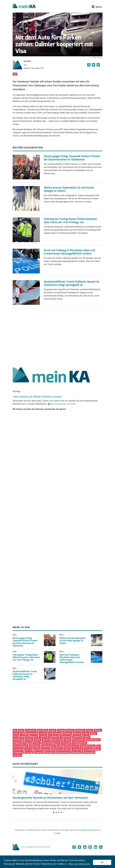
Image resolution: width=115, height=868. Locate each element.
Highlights (61, 746)
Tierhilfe (43, 737)
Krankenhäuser (93, 740)
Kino (15, 737)
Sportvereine (73, 746)
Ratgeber (17, 743)
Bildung (77, 733)
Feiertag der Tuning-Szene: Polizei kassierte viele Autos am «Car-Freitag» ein (70, 221)
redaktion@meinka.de (90, 830)
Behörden (82, 743)
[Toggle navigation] (97, 7)
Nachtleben (35, 746)
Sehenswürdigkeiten (51, 743)
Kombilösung (32, 733)
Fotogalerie (18, 752)
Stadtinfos (80, 730)
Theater (37, 743)
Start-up (29, 749)
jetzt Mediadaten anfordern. (63, 404)
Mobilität (70, 730)
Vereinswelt (78, 749)
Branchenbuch (79, 740)
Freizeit (61, 730)
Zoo (50, 733)
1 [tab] (54, 812)
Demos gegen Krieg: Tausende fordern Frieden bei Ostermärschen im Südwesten (72, 158)
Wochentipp (18, 740)
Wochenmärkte (63, 752)
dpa (25, 65)
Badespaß (24, 737)
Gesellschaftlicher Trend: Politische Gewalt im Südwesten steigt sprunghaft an (72, 283)
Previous (16, 781)
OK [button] (102, 862)
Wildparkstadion (48, 746)
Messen (98, 730)
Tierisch (43, 733)
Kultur (16, 733)
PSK (22, 733)
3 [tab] (59, 812)
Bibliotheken (57, 749)
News (21, 730)
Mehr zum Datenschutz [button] (79, 864)
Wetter (94, 733)
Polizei (90, 730)
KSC (46, 730)
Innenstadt (66, 743)
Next (99, 781)
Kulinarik (57, 733)
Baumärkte (76, 752)
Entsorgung (18, 749)
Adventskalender (20, 746)
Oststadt (88, 749)
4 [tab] (61, 812)
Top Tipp (29, 752)
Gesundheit (54, 737)
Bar (99, 746)
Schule (37, 740)
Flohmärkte (50, 752)
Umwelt (85, 733)
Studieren (77, 737)
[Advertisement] (58, 337)
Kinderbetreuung (88, 746)
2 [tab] (56, 812)
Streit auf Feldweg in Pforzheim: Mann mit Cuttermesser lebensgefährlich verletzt (69, 252)
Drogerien (39, 752)
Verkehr (67, 740)
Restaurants (57, 740)
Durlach (67, 749)
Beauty (97, 749)
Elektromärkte (89, 752)
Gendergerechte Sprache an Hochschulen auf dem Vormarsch (50, 798)
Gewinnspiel (66, 737)
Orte (74, 743)
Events (53, 730)
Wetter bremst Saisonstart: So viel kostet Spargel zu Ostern (69, 189)
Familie (86, 737)
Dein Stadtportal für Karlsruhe (31, 847)
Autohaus (17, 755)
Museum (34, 737)
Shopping (27, 743)
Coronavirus (30, 730)
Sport (40, 730)
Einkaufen (67, 733)
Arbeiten (46, 740)
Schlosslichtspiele (42, 749)
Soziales (29, 740)
